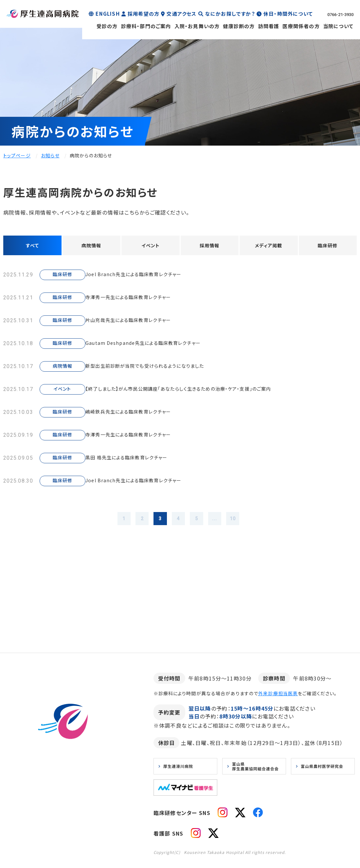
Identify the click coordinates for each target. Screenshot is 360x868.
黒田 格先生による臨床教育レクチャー (138, 460)
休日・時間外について (288, 14)
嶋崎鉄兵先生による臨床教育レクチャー (140, 414)
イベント (151, 246)
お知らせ (50, 155)
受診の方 (107, 26)
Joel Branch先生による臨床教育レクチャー (146, 277)
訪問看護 (269, 26)
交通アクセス (181, 14)
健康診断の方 (239, 26)
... (221, 522)
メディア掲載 (269, 246)
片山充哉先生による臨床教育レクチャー (140, 323)
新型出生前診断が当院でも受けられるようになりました (160, 368)
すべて (32, 246)
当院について (338, 26)
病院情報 (91, 246)
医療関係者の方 (301, 26)
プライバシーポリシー (81, 813)
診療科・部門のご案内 (146, 26)
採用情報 (210, 246)
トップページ (17, 155)
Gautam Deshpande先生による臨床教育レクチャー (156, 345)
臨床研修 (328, 246)
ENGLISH (108, 14)
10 (243, 522)
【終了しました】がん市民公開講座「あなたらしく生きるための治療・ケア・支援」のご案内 (198, 391)
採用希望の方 (144, 14)
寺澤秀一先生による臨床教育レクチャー (140, 300)
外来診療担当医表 (278, 699)
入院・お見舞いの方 (197, 26)
